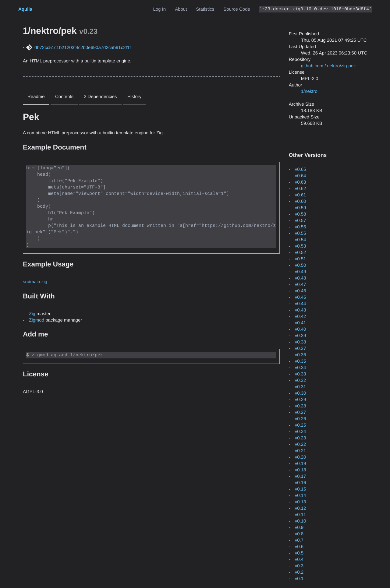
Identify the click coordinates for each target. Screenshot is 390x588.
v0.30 (301, 393)
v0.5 (299, 553)
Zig (32, 313)
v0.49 (301, 272)
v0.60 (301, 201)
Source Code (237, 9)
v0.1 (299, 579)
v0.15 (301, 489)
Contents (64, 97)
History (135, 97)
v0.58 (301, 214)
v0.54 (301, 240)
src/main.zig (35, 282)
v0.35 (301, 361)
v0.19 (301, 464)
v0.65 (301, 169)
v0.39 (301, 336)
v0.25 (301, 425)
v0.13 (301, 502)
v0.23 (301, 438)
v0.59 (301, 208)
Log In (159, 9)
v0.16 (301, 483)
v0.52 (301, 253)
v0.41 (301, 323)
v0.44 (301, 304)
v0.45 (301, 297)
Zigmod (37, 320)
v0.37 (301, 349)
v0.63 (301, 182)
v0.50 (301, 265)
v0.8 (299, 534)
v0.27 (301, 412)
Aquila (25, 9)
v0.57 (301, 221)
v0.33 (301, 374)
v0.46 (301, 291)
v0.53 (301, 246)
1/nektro (309, 92)
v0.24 (301, 432)
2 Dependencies (100, 97)
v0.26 (301, 419)
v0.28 (301, 406)
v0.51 (301, 259)
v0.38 (301, 342)
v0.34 (301, 368)
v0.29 (301, 400)
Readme (36, 97)
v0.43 (301, 310)
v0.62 (301, 189)
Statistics (205, 9)
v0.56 (301, 227)
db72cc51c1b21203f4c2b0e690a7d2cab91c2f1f (83, 48)
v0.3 (299, 566)
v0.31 (301, 387)
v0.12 (301, 508)
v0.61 (301, 195)
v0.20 (301, 457)
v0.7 (299, 540)
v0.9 (299, 528)
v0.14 (301, 496)
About (181, 9)
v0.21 (301, 451)
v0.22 (301, 444)
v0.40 (301, 329)
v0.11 (301, 515)
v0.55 (301, 233)
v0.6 (299, 547)
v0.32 (301, 380)
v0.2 (299, 572)
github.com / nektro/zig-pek (328, 66)
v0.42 (301, 317)
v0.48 (301, 278)
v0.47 (301, 285)
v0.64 (301, 176)
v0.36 (301, 355)
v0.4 (299, 560)
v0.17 (301, 476)
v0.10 (301, 521)
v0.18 (301, 470)
